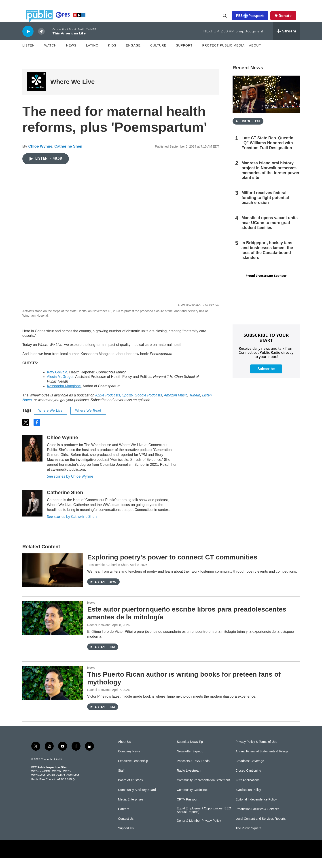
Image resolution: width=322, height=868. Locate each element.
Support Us (126, 838)
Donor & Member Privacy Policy (199, 831)
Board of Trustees (130, 790)
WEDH (35, 781)
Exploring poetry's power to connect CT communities (172, 567)
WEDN (46, 781)
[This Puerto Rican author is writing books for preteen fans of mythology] (53, 693)
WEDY (67, 781)
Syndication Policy (248, 800)
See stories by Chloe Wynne (70, 486)
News (91, 613)
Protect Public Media (223, 55)
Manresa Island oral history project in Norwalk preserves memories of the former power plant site (270, 180)
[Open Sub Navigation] (38, 55)
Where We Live (73, 92)
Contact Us (126, 829)
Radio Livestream (189, 781)
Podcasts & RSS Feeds (193, 771)
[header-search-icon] (228, 21)
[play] (28, 41)
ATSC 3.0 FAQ (66, 790)
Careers (124, 819)
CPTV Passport (188, 810)
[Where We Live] (36, 92)
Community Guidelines (193, 800)
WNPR (51, 785)
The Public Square (248, 838)
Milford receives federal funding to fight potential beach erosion (265, 208)
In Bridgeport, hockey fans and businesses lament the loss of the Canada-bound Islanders (267, 260)
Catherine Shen (68, 156)
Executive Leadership (133, 771)
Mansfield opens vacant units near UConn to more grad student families (270, 233)
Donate (289, 21)
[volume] (41, 41)
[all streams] (286, 41)
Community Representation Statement (203, 790)
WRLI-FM (73, 785)
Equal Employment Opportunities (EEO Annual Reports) (204, 820)
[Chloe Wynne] (32, 458)
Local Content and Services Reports (261, 829)
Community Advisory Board (137, 800)
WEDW (56, 781)
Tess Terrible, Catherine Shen (108, 575)
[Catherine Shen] (32, 513)
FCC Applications (247, 790)
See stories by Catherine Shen (72, 527)
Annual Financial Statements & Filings (262, 761)
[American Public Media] (198, 859)
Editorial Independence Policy (256, 810)
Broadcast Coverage (250, 771)
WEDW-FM (38, 785)
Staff (121, 781)
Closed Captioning (248, 781)
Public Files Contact (43, 790)
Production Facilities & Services (257, 819)
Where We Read (88, 421)
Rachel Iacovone (99, 635)
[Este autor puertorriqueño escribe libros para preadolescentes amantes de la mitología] (53, 628)
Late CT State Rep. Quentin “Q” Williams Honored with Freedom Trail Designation (267, 153)
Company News (129, 761)
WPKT (61, 785)
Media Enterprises (131, 810)
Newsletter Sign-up (190, 761)
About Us (125, 752)
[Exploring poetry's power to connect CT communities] (53, 580)
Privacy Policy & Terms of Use (256, 752)
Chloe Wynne (40, 156)
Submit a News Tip (190, 752)
